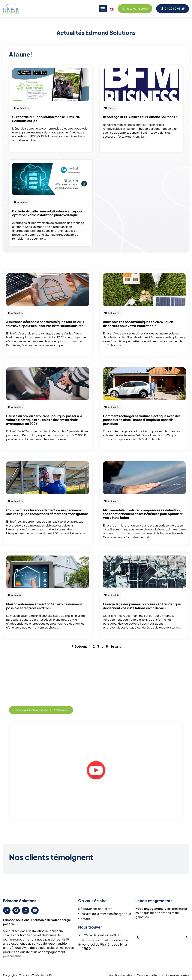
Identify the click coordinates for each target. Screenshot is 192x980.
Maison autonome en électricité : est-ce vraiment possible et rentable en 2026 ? (44, 606)
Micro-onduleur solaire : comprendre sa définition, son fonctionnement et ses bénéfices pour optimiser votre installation (143, 514)
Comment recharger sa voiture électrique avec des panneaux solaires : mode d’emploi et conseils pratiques (142, 420)
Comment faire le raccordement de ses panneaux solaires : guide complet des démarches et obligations (47, 512)
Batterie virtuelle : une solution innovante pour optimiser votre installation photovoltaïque (47, 213)
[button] (103, 9)
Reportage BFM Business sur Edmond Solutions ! (140, 117)
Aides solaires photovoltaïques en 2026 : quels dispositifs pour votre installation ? (138, 324)
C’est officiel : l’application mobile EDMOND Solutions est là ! (46, 119)
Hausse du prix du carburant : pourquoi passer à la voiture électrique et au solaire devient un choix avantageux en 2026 (44, 420)
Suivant (115, 646)
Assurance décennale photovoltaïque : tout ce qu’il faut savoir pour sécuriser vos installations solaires (45, 324)
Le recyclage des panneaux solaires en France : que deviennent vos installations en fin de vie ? (142, 606)
